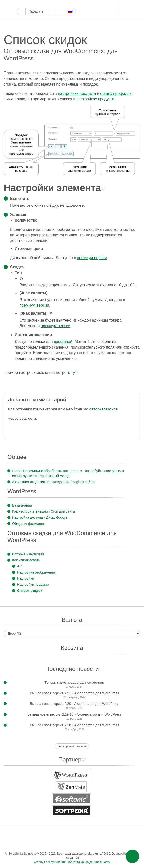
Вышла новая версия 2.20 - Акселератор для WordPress (74, 704)
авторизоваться (103, 409)
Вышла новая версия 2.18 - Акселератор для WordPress (74, 725)
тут (74, 373)
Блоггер (70, 4)
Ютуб (36, 4)
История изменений (28, 554)
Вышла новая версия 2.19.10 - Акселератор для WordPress (74, 714)
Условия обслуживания (50, 862)
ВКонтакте (130, 834)
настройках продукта (77, 93)
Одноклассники (67, 844)
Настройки (26, 578)
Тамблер (53, 4)
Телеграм (81, 4)
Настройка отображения (36, 572)
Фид (76, 844)
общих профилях (116, 93)
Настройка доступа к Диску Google (40, 517)
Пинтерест (48, 4)
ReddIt (64, 4)
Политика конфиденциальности (89, 862)
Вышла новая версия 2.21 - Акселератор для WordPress (74, 693)
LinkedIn (76, 4)
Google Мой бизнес (19, 4)
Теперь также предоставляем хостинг (75, 683)
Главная (21, 11)
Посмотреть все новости (72, 746)
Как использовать (26, 560)
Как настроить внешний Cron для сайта (44, 511)
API (20, 566)
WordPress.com (59, 4)
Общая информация (28, 524)
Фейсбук (25, 4)
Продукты (36, 11)
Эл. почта (86, 844)
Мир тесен (57, 844)
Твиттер (31, 4)
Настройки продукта (33, 585)
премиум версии (92, 258)
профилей (63, 342)
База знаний (22, 505)
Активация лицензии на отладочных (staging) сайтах (54, 482)
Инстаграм (42, 4)
